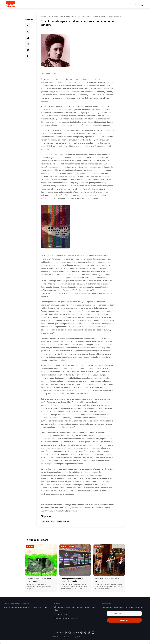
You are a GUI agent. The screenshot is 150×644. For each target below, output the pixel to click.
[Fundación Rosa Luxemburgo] (11, 4)
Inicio (51, 16)
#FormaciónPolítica (48, 521)
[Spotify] (81, 633)
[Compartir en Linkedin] (28, 38)
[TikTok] (89, 633)
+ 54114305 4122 (62, 614)
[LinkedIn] (93, 633)
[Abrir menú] (142, 4)
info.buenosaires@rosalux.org (67, 619)
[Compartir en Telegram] (28, 50)
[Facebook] (66, 633)
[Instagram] (70, 633)
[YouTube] (77, 633)
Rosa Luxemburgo (59, 16)
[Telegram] (85, 633)
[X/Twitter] (74, 633)
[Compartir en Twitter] (28, 32)
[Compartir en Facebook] (28, 25)
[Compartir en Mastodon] (28, 56)
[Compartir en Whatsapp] (28, 44)
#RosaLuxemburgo (63, 521)
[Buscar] (130, 4)
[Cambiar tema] (136, 4)
